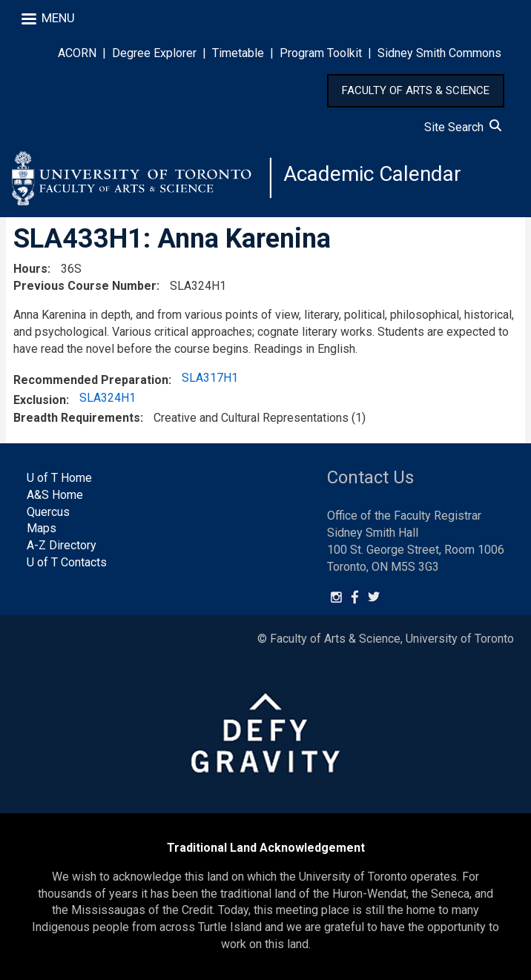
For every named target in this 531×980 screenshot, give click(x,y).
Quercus (48, 512)
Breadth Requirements (77, 418)
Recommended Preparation (91, 380)
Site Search (463, 127)
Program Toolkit (321, 53)
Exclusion (40, 400)
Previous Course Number (85, 286)
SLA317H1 (210, 378)
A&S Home (55, 495)
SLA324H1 (108, 398)
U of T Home (59, 478)
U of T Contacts (67, 562)
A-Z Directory (62, 545)
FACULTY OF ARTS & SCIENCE (416, 90)
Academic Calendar (372, 174)
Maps (42, 528)
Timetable (238, 53)
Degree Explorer (154, 53)
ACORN (77, 53)
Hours (30, 269)
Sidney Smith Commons (439, 53)
